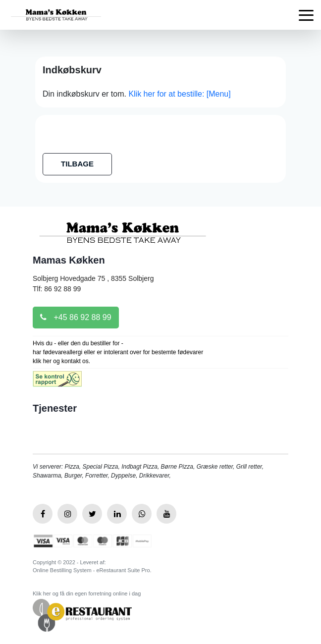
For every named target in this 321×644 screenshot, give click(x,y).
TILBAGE (77, 164)
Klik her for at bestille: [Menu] (179, 94)
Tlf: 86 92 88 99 (57, 289)
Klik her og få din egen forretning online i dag (87, 593)
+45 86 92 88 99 (76, 317)
